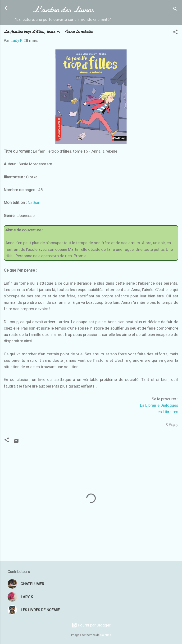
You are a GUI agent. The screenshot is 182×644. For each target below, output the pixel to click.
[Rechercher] (175, 10)
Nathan (34, 203)
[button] (175, 33)
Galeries (106, 635)
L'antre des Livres (63, 9)
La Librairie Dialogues (159, 405)
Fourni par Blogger (91, 625)
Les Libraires (167, 412)
